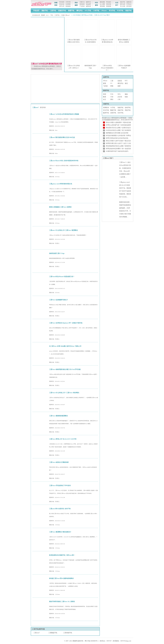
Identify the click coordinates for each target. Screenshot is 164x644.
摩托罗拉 (79, 11)
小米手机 (96, 11)
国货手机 (106, 91)
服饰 (96, 5)
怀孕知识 (129, 4)
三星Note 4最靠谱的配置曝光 (59, 416)
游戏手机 (128, 108)
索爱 (119, 86)
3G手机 (113, 108)
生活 (117, 3)
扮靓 (56, 3)
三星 (112, 81)
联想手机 (129, 11)
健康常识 (88, 2)
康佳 (112, 99)
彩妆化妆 (62, 4)
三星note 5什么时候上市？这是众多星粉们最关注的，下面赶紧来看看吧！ (68, 235)
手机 (52, 15)
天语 (112, 97)
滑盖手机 (128, 110)
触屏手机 (106, 113)
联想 (105, 94)
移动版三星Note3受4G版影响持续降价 (61, 578)
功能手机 (106, 104)
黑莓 (112, 86)
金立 (105, 99)
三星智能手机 (68, 633)
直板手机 (120, 110)
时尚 (96, 3)
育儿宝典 (123, 6)
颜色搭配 (102, 2)
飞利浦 (105, 86)
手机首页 (36, 11)
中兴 (112, 94)
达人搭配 (102, 4)
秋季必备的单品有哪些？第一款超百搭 (118, 149)
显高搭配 (102, 6)
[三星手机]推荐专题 (38, 629)
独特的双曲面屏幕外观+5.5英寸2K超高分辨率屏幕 (62, 258)
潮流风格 (109, 4)
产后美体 (82, 6)
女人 (47, 15)
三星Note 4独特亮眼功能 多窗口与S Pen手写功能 (65, 369)
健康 (76, 5)
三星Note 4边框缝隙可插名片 (59, 300)
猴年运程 (123, 4)
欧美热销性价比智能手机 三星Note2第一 (62, 555)
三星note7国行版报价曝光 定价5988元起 (62, 137)
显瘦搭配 (109, 6)
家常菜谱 (129, 6)
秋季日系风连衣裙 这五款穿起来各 (117, 138)
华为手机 (112, 11)
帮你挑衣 (109, 2)
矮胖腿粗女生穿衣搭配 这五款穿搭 (117, 133)
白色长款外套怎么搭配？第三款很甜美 (118, 130)
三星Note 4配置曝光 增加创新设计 (60, 532)
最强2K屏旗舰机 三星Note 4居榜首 (60, 207)
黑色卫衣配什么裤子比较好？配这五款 (118, 141)
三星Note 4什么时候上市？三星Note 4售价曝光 (64, 393)
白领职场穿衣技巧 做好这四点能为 (117, 151)
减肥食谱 (88, 6)
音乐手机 (106, 110)
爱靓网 (43, 15)
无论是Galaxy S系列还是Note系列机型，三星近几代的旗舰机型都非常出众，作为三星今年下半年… (117, 120)
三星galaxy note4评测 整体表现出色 (61, 184)
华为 (119, 94)
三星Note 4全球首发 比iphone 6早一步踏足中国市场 (66, 323)
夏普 (105, 83)
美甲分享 (62, 6)
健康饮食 (129, 2)
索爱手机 (71, 11)
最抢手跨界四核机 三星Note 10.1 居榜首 (62, 602)
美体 (76, 3)
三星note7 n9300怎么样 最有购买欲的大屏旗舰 (64, 114)
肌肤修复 (68, 6)
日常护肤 (68, 2)
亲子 (117, 5)
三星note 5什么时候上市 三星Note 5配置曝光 (63, 230)
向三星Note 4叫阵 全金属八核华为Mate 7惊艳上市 (65, 346)
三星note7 (37, 633)
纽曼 (126, 97)
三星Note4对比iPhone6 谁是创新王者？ (107, 68)
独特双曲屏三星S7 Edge (57, 253)
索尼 (126, 83)
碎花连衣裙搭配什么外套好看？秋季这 (118, 136)
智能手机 (120, 108)
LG (111, 83)
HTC (126, 81)
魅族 (126, 94)
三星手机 (53, 11)
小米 (119, 99)
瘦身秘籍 (82, 4)
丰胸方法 (82, 2)
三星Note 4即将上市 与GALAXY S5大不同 (63, 439)
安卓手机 (120, 113)
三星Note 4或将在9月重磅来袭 (59, 462)
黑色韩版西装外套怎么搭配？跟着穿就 (118, 146)
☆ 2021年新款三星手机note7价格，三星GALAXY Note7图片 (90, 15)
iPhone (104, 11)
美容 (56, 5)
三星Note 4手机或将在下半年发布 (60, 486)
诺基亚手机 (62, 11)
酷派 (105, 97)
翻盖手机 (113, 110)
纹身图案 (68, 4)
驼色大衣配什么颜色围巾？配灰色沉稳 (118, 122)
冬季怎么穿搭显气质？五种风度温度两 (118, 125)
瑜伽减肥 (88, 4)
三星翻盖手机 (53, 633)
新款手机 (123, 2)
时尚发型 (62, 2)
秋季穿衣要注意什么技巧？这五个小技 (118, 143)
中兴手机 (120, 11)
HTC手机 (88, 11)
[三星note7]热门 (108, 158)
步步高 (120, 97)
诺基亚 (120, 81)
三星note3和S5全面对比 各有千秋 (60, 509)
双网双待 (106, 108)
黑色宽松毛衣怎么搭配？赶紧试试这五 (118, 128)
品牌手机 (106, 77)
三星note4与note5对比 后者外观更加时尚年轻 (64, 161)
